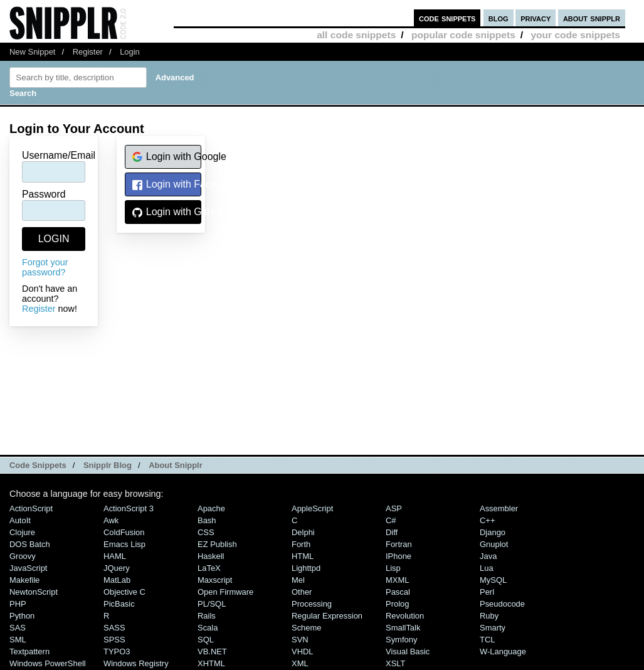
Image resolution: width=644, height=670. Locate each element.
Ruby (489, 616)
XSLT (395, 663)
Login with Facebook (166, 185)
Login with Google (166, 157)
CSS (206, 532)
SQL (206, 640)
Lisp (393, 568)
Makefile (24, 580)
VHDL (303, 651)
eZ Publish (217, 544)
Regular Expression (327, 616)
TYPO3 (117, 651)
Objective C (124, 592)
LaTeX (209, 568)
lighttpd (306, 568)
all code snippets (356, 35)
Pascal (398, 592)
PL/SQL (212, 604)
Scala (208, 628)
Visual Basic (408, 651)
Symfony (401, 640)
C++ (487, 520)
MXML (397, 580)
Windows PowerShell (48, 663)
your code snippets (575, 35)
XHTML (211, 663)
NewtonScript (34, 592)
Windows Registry (136, 663)
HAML (115, 556)
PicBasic (119, 604)
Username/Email (59, 155)
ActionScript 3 (129, 508)
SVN (300, 640)
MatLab (117, 580)
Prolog (397, 604)
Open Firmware (225, 592)
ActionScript (31, 508)
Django (493, 532)
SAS (18, 628)
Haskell (211, 556)
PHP (18, 604)
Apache (211, 508)
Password (44, 194)
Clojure (22, 532)
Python (22, 616)
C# (391, 520)
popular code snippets (463, 35)
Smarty (493, 628)
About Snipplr (176, 465)
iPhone (399, 556)
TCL (487, 640)
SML (18, 640)
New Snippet (32, 52)
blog (499, 18)
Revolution (405, 616)
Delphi (303, 532)
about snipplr (592, 18)
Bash (207, 520)
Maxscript (215, 580)
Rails (207, 616)
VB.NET (212, 651)
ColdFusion (124, 532)
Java (488, 556)
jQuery (117, 568)
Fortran (399, 544)
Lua (487, 568)
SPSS (114, 640)
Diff (392, 532)
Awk (111, 520)
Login (130, 52)
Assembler (499, 508)
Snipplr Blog (108, 465)
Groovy (23, 556)
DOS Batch (30, 544)
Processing (312, 604)
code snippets (447, 18)
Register (88, 52)
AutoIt (20, 520)
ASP (394, 508)
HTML (303, 556)
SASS (114, 628)
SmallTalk (403, 628)
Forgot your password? (45, 267)
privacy (536, 18)
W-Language (503, 651)
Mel (298, 580)
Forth (301, 544)
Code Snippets (38, 465)
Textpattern (29, 651)
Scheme (307, 628)
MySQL (493, 580)
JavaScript (28, 568)
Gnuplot (494, 544)
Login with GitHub (166, 212)
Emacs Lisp (124, 544)
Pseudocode (502, 604)
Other (302, 592)
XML (300, 663)
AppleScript (312, 508)
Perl (487, 592)
